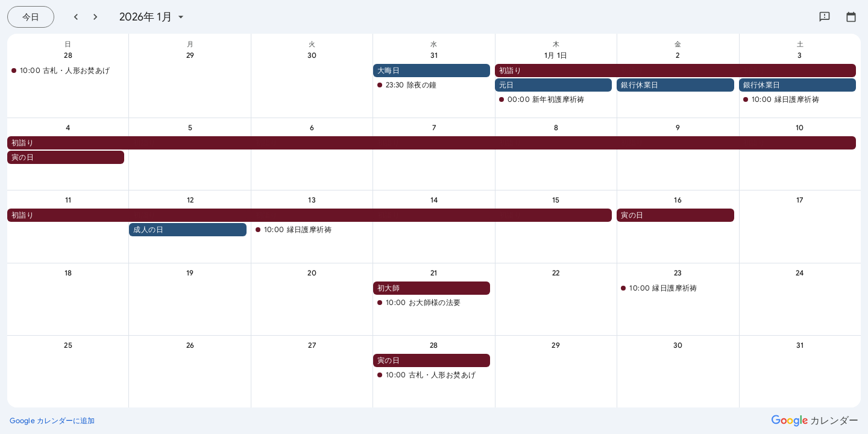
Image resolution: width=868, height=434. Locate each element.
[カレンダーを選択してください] (851, 17)
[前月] (76, 17)
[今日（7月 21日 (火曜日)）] (31, 17)
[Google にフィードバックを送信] (825, 17)
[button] (66, 71)
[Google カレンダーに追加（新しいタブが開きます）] (52, 421)
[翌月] (95, 17)
